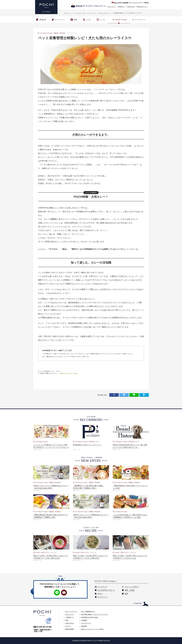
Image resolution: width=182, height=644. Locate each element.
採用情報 (84, 626)
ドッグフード (102, 587)
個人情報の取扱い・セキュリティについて (95, 614)
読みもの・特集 (81, 13)
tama (93, 629)
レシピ (101, 20)
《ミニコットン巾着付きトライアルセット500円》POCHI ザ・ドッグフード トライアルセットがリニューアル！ (51, 447)
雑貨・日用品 (130, 590)
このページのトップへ (141, 604)
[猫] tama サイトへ (142, 7)
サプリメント (102, 597)
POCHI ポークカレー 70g (68, 373)
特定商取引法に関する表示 (90, 617)
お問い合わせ (131, 7)
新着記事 (41, 20)
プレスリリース (86, 623)
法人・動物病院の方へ (88, 611)
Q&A (67, 620)
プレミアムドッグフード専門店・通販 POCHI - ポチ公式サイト (46, 7)
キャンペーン (58, 20)
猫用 (126, 594)
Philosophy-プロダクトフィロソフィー (87, 445)
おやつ (100, 594)
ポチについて (112, 7)
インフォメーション (92, 13)
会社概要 (84, 620)
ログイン (68, 626)
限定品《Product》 (104, 13)
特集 (74, 20)
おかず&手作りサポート (106, 590)
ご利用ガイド (121, 7)
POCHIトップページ (69, 13)
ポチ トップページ (71, 611)
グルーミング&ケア (132, 587)
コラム (87, 20)
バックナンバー (140, 20)
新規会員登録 (70, 629)
